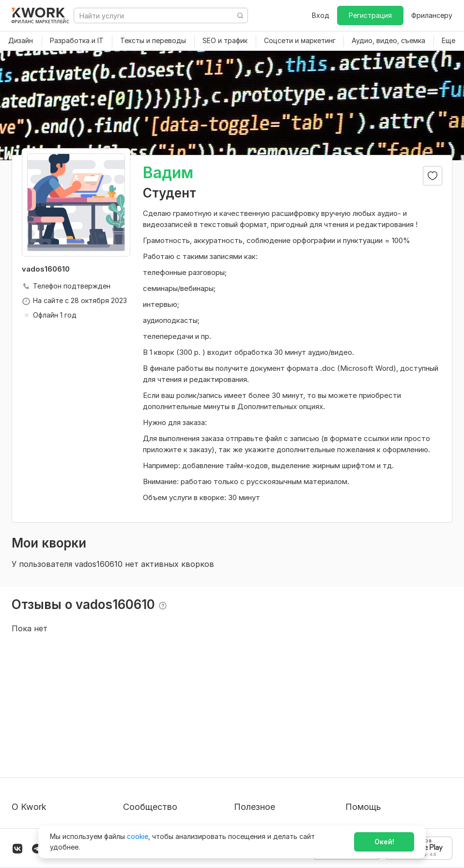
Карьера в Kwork (39, 790)
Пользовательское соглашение (64, 738)
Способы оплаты (40, 773)
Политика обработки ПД (53, 755)
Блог (131, 721)
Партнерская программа (165, 738)
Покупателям (256, 721)
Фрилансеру (432, 15)
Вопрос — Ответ (374, 721)
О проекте (29, 721)
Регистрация (370, 15)
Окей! (384, 842)
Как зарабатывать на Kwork (280, 773)
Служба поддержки (379, 738)
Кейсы (133, 755)
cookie (138, 836)
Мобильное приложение (275, 808)
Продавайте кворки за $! (276, 755)
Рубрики (248, 790)
